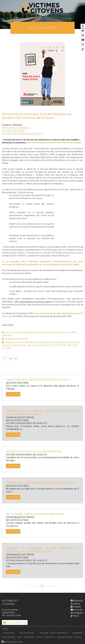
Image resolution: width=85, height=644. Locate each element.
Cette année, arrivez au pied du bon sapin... (35, 514)
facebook (78, 600)
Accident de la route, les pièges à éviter (34, 452)
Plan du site (50, 637)
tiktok (76, 616)
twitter (76, 604)
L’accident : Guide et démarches (53, 633)
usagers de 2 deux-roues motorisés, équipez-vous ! (41, 483)
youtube (78, 610)
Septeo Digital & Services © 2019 (12, 642)
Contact (39, 637)
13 (54, 586)
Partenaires (29, 637)
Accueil (6, 629)
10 (42, 586)
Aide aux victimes (27, 633)
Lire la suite (13, 394)
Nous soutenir (9, 637)
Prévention (77, 633)
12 (50, 586)
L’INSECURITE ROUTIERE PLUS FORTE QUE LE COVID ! (38, 380)
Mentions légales (65, 637)
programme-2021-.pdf (16, 339)
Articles (78, 637)
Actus (19, 637)
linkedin (77, 607)
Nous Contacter (16, 623)
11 (46, 586)
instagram (78, 613)
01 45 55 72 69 (14, 615)
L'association (8, 633)
